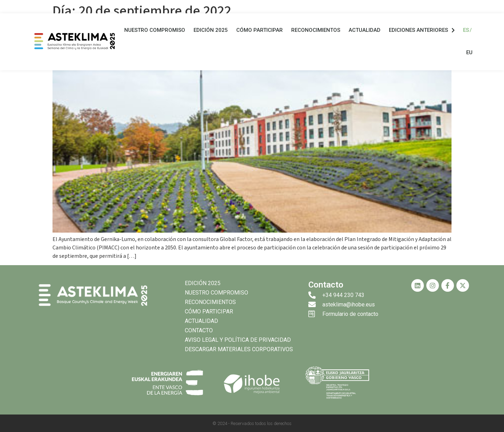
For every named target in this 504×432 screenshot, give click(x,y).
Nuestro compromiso (155, 30)
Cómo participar (260, 30)
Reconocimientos (316, 30)
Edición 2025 (211, 30)
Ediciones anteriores (422, 30)
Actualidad (365, 30)
